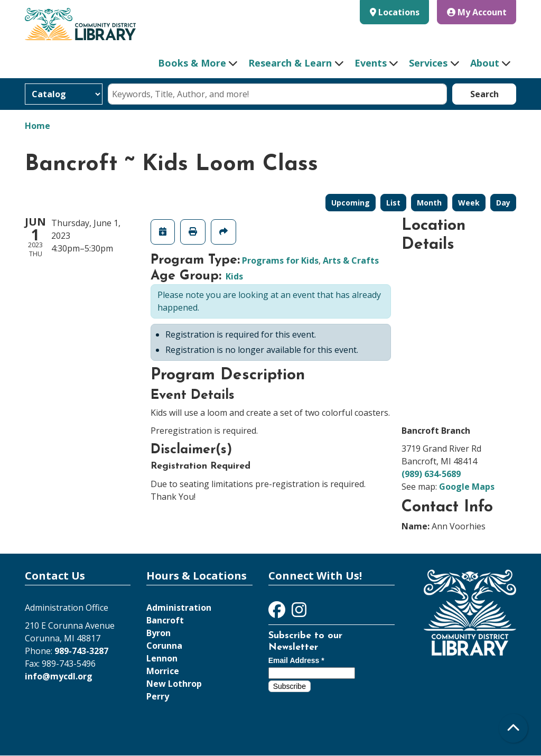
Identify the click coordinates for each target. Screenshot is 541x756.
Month (429, 203)
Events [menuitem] (371, 63)
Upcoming (351, 203)
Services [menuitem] (428, 63)
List (393, 203)
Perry (158, 696)
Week (469, 203)
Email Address (296, 660)
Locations (399, 12)
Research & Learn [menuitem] (290, 63)
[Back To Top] (513, 728)
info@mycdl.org (59, 676)
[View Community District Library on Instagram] (299, 613)
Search (484, 94)
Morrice (163, 671)
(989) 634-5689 (431, 474)
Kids (234, 276)
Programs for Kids (280, 260)
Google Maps (467, 487)
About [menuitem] (485, 63)
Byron (158, 633)
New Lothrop (174, 684)
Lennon (162, 658)
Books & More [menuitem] (192, 63)
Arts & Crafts (351, 260)
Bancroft (165, 620)
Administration (179, 608)
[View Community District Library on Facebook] (278, 613)
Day (503, 203)
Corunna (164, 646)
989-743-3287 (81, 651)
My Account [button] (477, 12)
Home (38, 126)
